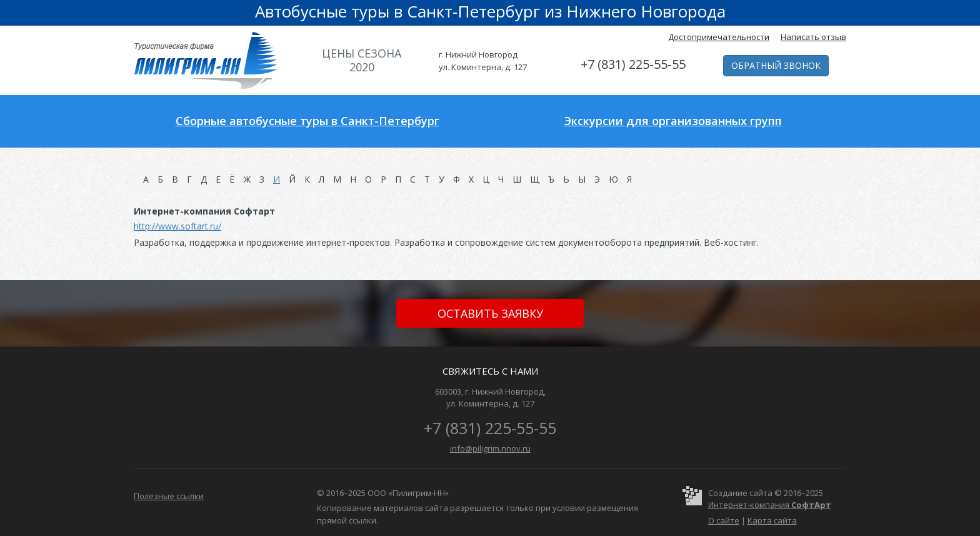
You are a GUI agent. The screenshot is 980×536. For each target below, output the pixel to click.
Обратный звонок (776, 65)
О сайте (724, 520)
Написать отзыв (813, 37)
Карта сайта (772, 520)
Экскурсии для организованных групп (673, 121)
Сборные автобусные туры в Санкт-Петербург (307, 121)
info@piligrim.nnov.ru (490, 448)
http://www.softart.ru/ (177, 226)
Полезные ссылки (169, 496)
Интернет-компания (770, 505)
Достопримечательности (719, 37)
